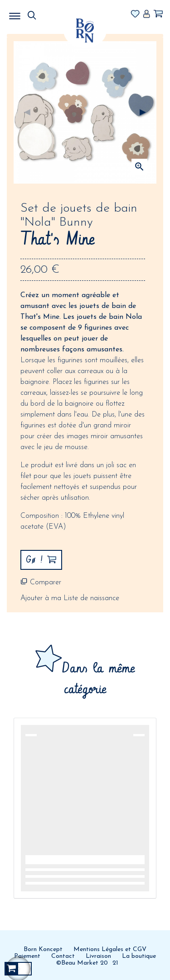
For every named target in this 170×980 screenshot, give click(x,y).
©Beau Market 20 (82, 963)
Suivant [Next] (143, 113)
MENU (61, 14)
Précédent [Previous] (27, 113)
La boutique (139, 956)
